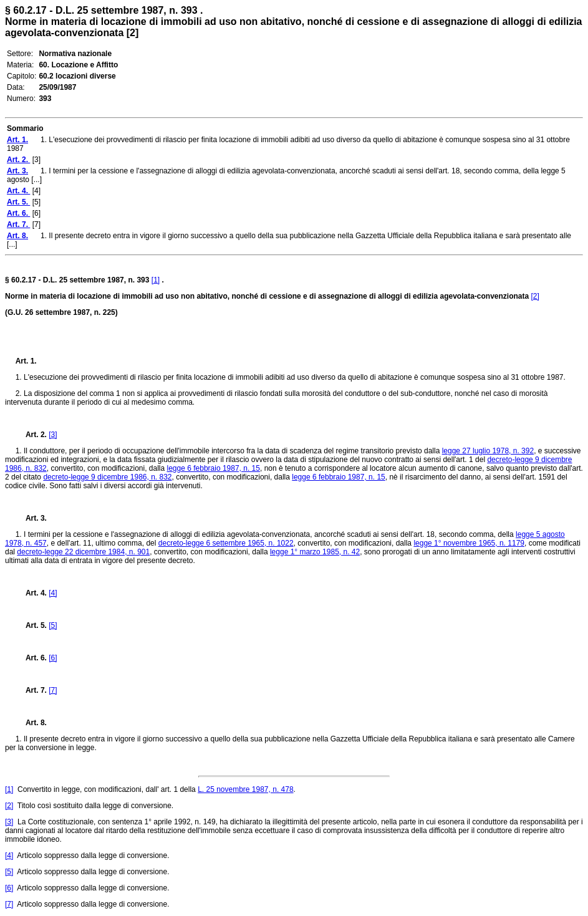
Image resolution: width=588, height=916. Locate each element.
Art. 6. (32, 658)
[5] (53, 625)
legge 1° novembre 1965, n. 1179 (469, 543)
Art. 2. (32, 435)
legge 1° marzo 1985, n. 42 (315, 552)
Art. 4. (32, 593)
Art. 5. (32, 625)
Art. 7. (32, 690)
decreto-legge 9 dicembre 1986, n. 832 (107, 477)
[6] (53, 658)
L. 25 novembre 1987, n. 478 (245, 789)
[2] (535, 296)
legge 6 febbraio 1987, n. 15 (214, 468)
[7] (53, 690)
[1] (156, 280)
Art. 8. (31, 723)
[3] (53, 435)
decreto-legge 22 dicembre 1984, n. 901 (83, 552)
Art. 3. (31, 518)
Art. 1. (26, 361)
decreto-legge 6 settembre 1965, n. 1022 (226, 543)
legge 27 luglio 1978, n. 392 (488, 451)
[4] (53, 593)
